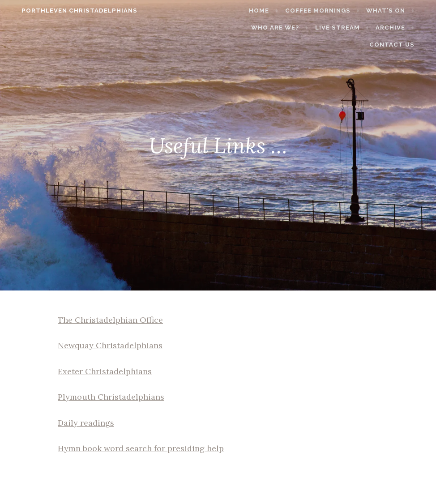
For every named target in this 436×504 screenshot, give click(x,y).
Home (269, 11)
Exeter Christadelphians (105, 371)
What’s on (395, 11)
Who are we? (285, 28)
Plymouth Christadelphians (111, 397)
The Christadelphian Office (110, 320)
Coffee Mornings (328, 11)
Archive (400, 28)
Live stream (347, 28)
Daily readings (86, 423)
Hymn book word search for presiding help (141, 448)
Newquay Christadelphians (110, 345)
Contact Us (402, 45)
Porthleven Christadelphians (70, 11)
